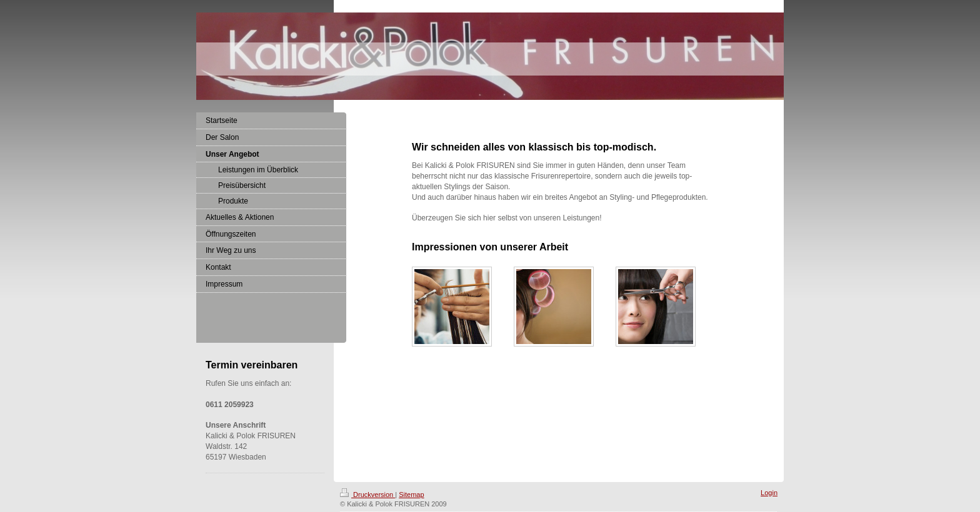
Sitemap (411, 495)
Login (769, 493)
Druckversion (367, 495)
